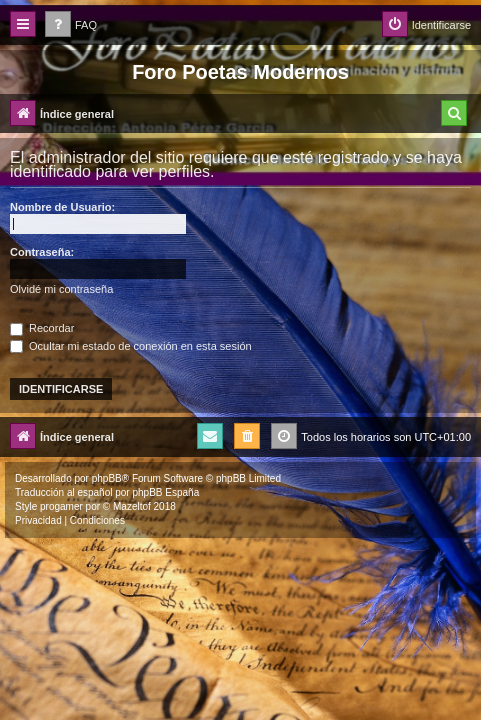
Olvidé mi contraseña (61, 289)
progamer (61, 506)
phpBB (107, 478)
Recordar (42, 328)
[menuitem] (71, 25)
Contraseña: (42, 252)
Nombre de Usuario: (62, 207)
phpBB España (165, 492)
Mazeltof (132, 506)
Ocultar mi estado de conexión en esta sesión (131, 346)
